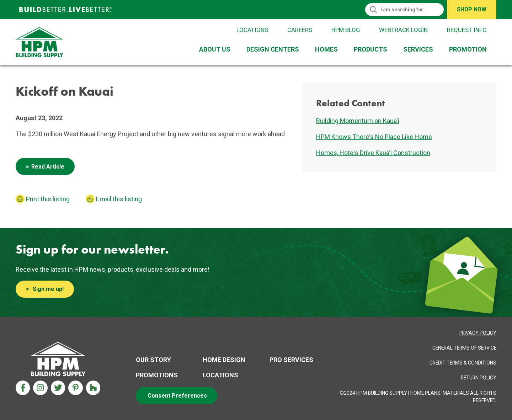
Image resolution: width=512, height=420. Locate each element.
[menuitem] (216, 49)
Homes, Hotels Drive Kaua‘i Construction (373, 153)
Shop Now (472, 9)
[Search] (408, 10)
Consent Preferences (177, 396)
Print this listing (48, 199)
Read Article (48, 167)
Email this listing (119, 199)
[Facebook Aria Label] (23, 388)
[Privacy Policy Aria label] (478, 333)
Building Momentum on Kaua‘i (358, 121)
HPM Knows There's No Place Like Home (374, 137)
